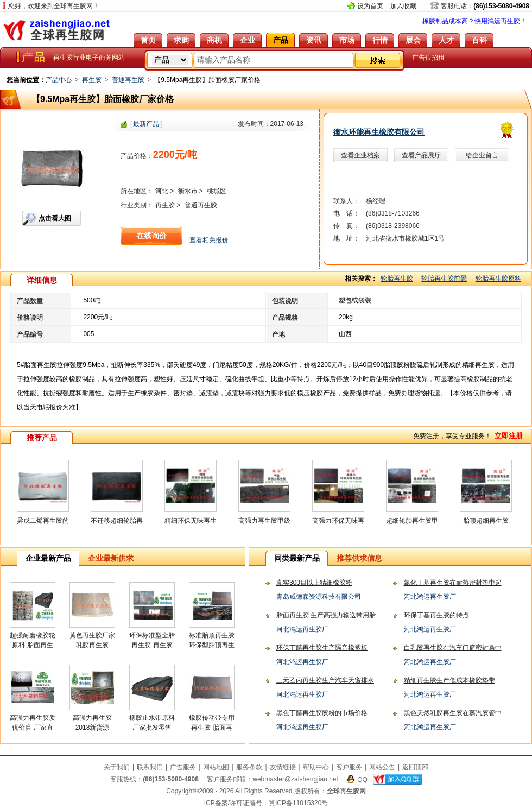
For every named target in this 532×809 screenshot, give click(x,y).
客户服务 (349, 767)
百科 (479, 40)
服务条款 (249, 767)
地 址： (346, 238)
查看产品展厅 (421, 155)
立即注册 (509, 436)
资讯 (314, 40)
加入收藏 (403, 6)
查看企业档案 (360, 155)
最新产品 (146, 124)
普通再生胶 (128, 80)
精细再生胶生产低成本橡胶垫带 (449, 680)
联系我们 (150, 767)
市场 (347, 40)
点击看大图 (55, 218)
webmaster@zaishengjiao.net (295, 779)
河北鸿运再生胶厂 (430, 597)
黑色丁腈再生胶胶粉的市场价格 (322, 713)
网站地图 (216, 767)
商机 (214, 40)
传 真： (346, 226)
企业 (248, 40)
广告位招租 (428, 58)
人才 (446, 40)
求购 (181, 40)
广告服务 (183, 767)
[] (146, 124)
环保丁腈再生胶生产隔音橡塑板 (322, 648)
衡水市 (188, 191)
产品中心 (59, 80)
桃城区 (217, 191)
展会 (413, 40)
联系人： (346, 201)
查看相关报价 (209, 240)
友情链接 (283, 767)
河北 (162, 191)
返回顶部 (415, 767)
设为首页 (370, 6)
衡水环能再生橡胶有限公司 (379, 132)
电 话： (346, 213)
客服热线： (154, 779)
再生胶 (92, 80)
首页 (148, 40)
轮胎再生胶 (397, 279)
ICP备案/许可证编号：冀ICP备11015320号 (266, 803)
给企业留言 (482, 155)
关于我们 (117, 767)
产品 (281, 40)
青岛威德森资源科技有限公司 (319, 597)
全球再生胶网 (57, 30)
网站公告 (382, 767)
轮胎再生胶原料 (498, 279)
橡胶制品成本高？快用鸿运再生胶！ (474, 21)
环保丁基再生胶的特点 (436, 615)
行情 (380, 40)
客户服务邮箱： (273, 779)
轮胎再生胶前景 (444, 279)
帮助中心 (316, 767)
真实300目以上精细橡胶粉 (314, 583)
